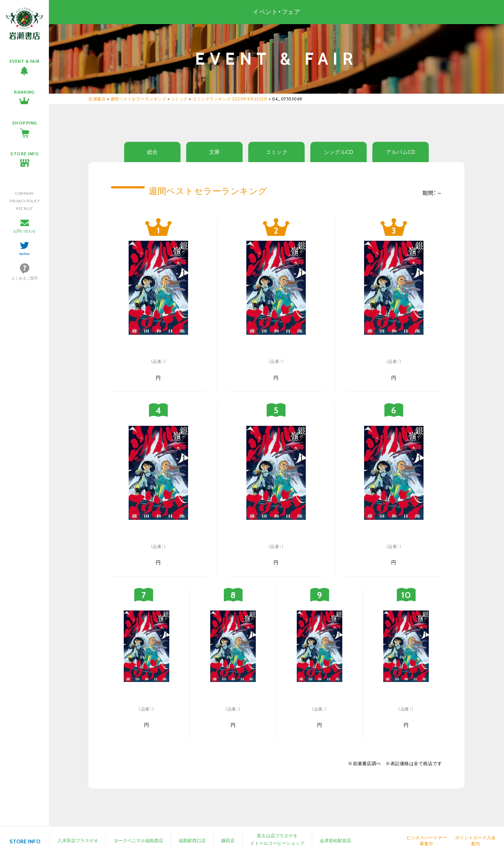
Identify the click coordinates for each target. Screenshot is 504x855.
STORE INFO (24, 154)
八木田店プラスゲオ (78, 841)
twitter (25, 254)
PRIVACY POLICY (24, 201)
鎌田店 (228, 841)
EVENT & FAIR (25, 61)
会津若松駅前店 (335, 841)
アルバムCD (401, 152)
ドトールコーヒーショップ (277, 843)
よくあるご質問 (24, 278)
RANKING (24, 92)
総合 (153, 152)
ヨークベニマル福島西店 (138, 841)
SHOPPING (25, 123)
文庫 (215, 152)
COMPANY (24, 194)
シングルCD (339, 152)
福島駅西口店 (192, 841)
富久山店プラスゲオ (277, 836)
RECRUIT (24, 209)
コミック (276, 152)
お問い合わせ (24, 231)
